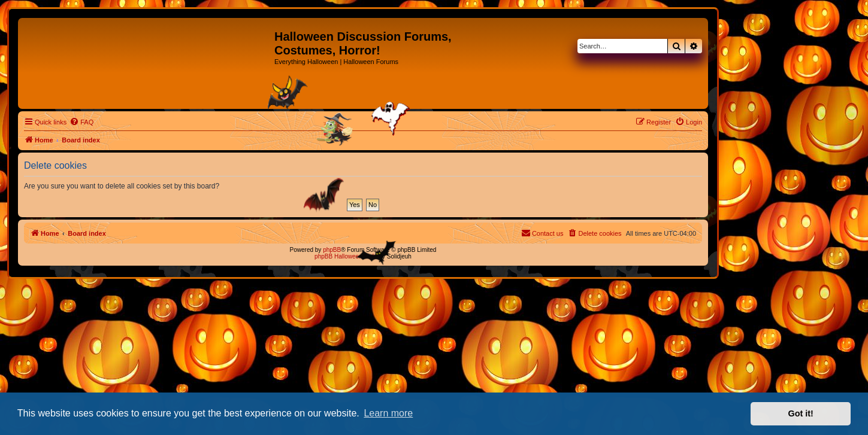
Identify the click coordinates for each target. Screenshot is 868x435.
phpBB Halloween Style (346, 256)
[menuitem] (81, 122)
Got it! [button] (801, 413)
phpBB (332, 250)
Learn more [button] (388, 413)
